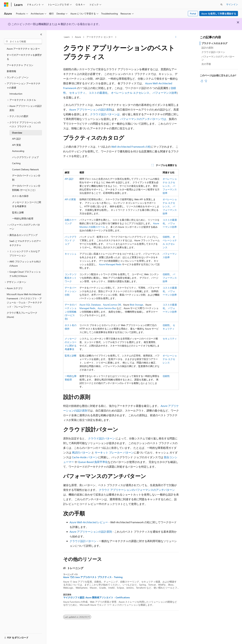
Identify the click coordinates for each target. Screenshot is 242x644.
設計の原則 (207, 48)
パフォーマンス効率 (165, 93)
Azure (78, 37)
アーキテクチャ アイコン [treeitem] (20, 65)
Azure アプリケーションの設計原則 (90, 109)
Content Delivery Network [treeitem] (25, 169)
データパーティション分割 (71, 291)
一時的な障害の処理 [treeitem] (23, 218)
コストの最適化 (98, 93)
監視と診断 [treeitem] (18, 212)
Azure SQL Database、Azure (94, 305)
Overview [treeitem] (17, 133)
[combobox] (23, 41)
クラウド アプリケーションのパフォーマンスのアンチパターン (137, 490)
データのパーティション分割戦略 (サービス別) (71, 312)
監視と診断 (71, 356)
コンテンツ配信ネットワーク (71, 278)
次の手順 (206, 64)
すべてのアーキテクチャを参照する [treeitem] (24, 57)
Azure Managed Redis (110, 264)
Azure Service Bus (107, 308)
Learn (67, 37)
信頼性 (166, 237)
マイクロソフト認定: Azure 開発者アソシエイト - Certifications (96, 597)
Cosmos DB (115, 305)
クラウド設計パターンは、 (106, 114)
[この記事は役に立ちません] (206, 81)
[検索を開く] (221, 5)
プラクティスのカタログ (214, 43)
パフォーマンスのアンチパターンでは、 (145, 119)
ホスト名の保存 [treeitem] (20, 196)
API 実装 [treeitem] (17, 145)
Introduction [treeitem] (16, 94)
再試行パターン (81, 452)
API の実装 (70, 199)
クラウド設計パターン (102, 438)
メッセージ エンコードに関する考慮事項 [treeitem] (27, 204)
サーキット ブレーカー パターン (114, 452)
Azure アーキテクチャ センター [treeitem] (23, 49)
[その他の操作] (176, 37)
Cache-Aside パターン (85, 457)
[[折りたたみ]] (41, 34)
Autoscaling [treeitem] (18, 151)
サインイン (232, 4)
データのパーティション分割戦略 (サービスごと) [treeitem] (26, 188)
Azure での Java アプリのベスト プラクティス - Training (93, 577)
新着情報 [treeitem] (11, 71)
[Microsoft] (6, 5)
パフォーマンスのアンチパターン (218, 58)
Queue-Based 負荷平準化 (93, 462)
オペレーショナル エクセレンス (130, 93)
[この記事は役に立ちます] (202, 81)
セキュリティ (77, 93)
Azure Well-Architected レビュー (89, 522)
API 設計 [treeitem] (17, 139)
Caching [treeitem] (16, 163)
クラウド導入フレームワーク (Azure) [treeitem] (22, 315)
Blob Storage (136, 305)
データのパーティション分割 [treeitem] (26, 178)
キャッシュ (71, 254)
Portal (193, 14)
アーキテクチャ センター (100, 37)
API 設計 (69, 179)
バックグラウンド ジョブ (71, 240)
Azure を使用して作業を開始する (219, 14)
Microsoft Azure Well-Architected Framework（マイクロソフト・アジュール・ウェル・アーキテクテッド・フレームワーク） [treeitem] (24, 300)
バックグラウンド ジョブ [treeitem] (25, 157)
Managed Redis (87, 308)
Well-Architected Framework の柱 (131, 147)
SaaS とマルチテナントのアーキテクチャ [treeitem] (25, 243)
